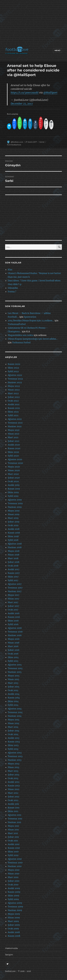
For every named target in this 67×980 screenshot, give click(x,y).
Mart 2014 (13, 727)
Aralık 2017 (14, 569)
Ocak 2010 (13, 885)
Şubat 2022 (14, 397)
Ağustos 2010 (15, 859)
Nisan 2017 (13, 599)
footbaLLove (10, 971)
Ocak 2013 (13, 778)
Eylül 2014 (13, 705)
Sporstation (30, 317)
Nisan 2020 (14, 470)
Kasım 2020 (14, 448)
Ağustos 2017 (15, 584)
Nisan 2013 (13, 767)
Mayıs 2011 (13, 826)
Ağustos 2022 (15, 375)
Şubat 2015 (14, 687)
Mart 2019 (13, 518)
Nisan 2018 (14, 555)
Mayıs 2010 (14, 870)
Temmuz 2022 (15, 379)
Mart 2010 (13, 877)
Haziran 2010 (15, 866)
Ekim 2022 (13, 368)
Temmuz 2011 (15, 819)
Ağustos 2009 (15, 903)
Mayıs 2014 (14, 720)
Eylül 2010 (13, 855)
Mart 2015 (13, 683)
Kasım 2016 (14, 617)
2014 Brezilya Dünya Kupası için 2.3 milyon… (31, 320)
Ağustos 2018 (15, 544)
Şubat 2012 (14, 797)
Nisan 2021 (14, 434)
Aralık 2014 (14, 694)
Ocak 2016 (13, 654)
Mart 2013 (13, 771)
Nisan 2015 (14, 679)
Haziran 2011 (14, 822)
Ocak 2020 (13, 481)
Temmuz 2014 (15, 712)
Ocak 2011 (13, 841)
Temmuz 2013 (15, 756)
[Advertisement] (34, 24)
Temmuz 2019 (15, 503)
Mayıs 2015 (14, 676)
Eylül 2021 (13, 415)
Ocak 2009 (13, 929)
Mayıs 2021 (14, 430)
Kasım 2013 (14, 742)
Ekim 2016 (13, 621)
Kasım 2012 (14, 786)
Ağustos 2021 (15, 419)
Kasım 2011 (14, 808)
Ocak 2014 (13, 734)
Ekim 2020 (13, 452)
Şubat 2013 (13, 775)
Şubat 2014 (14, 731)
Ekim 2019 (13, 492)
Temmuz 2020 (15, 463)
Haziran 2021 (15, 426)
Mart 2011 (13, 833)
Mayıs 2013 (14, 764)
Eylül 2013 (13, 749)
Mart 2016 (13, 646)
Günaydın (13, 288)
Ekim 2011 (13, 811)
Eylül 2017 (13, 580)
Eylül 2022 (13, 371)
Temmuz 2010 (15, 863)
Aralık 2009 (14, 888)
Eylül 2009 (13, 899)
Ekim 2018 (13, 536)
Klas (10, 270)
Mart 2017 (13, 602)
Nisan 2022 (14, 390)
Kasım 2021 (14, 408)
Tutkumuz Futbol (21, 342)
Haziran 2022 (15, 382)
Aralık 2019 (14, 485)
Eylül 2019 (13, 496)
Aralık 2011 (13, 804)
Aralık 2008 (14, 932)
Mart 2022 (13, 393)
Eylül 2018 (13, 540)
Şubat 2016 (14, 650)
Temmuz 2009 (15, 907)
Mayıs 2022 (14, 386)
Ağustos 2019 (15, 500)
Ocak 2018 (13, 566)
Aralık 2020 (14, 445)
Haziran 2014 (15, 716)
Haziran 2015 (15, 672)
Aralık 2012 (14, 782)
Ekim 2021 (13, 412)
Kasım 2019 (14, 489)
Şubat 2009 (14, 925)
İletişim (9, 955)
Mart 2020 (13, 474)
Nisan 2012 (14, 789)
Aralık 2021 (14, 404)
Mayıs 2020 (14, 467)
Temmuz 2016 (15, 632)
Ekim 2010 (13, 852)
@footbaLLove (17, 142)
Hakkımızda (11, 948)
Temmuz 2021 (15, 423)
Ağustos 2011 (15, 815)
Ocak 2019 (13, 525)
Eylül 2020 (13, 456)
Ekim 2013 (13, 745)
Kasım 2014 (14, 698)
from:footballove (14, 145)
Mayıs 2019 (14, 511)
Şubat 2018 (14, 562)
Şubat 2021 (14, 441)
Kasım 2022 (14, 364)
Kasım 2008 (14, 936)
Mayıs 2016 (14, 639)
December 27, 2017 (22, 104)
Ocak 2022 (13, 401)
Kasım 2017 (14, 573)
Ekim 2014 (13, 701)
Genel (42, 142)
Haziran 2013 (15, 760)
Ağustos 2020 (15, 459)
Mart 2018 (13, 558)
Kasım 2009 (14, 892)
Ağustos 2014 (15, 709)
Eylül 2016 (13, 624)
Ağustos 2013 (15, 753)
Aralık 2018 (14, 529)
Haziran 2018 (15, 547)
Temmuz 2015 (15, 668)
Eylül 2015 (13, 661)
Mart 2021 (13, 437)
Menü (58, 50)
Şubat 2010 (14, 881)
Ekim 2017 (13, 577)
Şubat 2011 (13, 837)
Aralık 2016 (14, 613)
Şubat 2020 (14, 478)
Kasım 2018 (14, 533)
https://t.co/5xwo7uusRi (25, 93)
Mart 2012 (13, 793)
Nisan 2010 (14, 874)
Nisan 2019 (14, 514)
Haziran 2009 (15, 910)
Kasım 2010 (14, 848)
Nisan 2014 (14, 723)
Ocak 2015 (13, 690)
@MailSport (50, 93)
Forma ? (12, 292)
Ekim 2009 (13, 896)
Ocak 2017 (13, 610)
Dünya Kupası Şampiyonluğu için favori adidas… (33, 339)
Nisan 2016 (14, 643)
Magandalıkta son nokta (21, 335)
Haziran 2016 (15, 635)
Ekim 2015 (13, 657)
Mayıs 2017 (14, 595)
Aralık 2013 (14, 738)
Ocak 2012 (13, 800)
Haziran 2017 (15, 591)
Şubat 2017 (13, 606)
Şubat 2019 (14, 522)
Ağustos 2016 (15, 628)
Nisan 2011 (13, 830)
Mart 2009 (13, 921)
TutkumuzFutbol (17, 324)
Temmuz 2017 (15, 588)
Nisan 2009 (14, 918)
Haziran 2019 (15, 507)
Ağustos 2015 (15, 665)
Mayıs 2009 (14, 914)
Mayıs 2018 (14, 551)
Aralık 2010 (14, 844)
